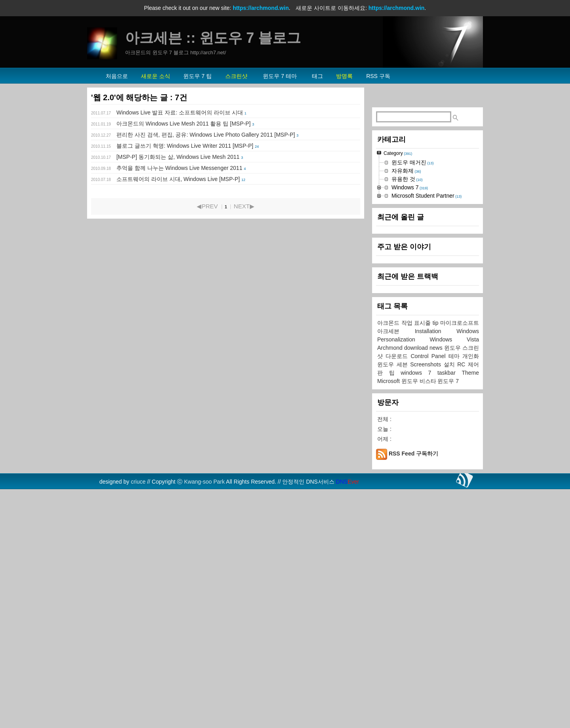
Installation (436, 569)
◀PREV (207, 206)
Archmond (391, 585)
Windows (468, 569)
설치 (451, 602)
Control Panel (429, 594)
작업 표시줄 (417, 560)
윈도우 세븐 (394, 602)
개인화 (471, 594)
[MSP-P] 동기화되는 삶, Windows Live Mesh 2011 (178, 157)
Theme (470, 610)
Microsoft (389, 619)
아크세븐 (396, 569)
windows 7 (419, 610)
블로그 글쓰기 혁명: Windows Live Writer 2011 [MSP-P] (185, 146)
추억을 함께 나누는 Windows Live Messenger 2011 (179, 168)
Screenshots (427, 602)
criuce (138, 719)
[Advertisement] (427, 218)
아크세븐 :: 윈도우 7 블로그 (213, 38)
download (417, 585)
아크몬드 (389, 560)
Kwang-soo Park (204, 719)
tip (436, 560)
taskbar (450, 610)
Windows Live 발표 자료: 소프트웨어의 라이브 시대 (180, 112)
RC (463, 602)
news (437, 585)
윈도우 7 (448, 619)
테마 (455, 594)
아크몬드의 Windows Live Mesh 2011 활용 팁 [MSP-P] (183, 124)
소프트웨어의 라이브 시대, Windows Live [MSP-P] (178, 179)
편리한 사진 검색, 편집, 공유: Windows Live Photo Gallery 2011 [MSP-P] (206, 135)
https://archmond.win (261, 8)
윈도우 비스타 (420, 619)
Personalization (404, 577)
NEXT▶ (244, 206)
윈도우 (453, 585)
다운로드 (398, 594)
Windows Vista (454, 577)
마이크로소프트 (460, 560)
